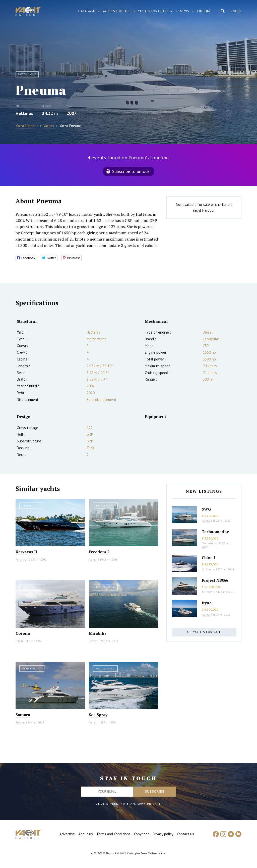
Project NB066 (215, 580)
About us (86, 834)
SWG (206, 509)
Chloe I (208, 558)
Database (87, 11)
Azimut (93, 560)
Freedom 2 (99, 552)
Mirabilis (98, 633)
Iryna (207, 603)
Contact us (185, 834)
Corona (23, 633)
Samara (23, 715)
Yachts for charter (155, 11)
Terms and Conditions (113, 834)
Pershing (21, 560)
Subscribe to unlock (131, 171)
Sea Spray (98, 715)
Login (236, 11)
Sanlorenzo (209, 569)
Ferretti (93, 641)
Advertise (67, 834)
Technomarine (215, 532)
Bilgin (19, 641)
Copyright (142, 834)
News (184, 11)
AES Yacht (208, 592)
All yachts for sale (204, 632)
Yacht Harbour (28, 12)
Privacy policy (163, 834)
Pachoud (20, 722)
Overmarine (209, 543)
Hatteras (24, 113)
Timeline (204, 11)
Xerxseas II (26, 552)
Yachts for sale (117, 11)
